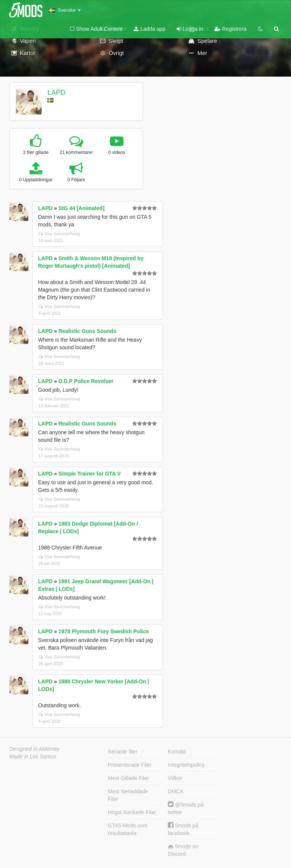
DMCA (176, 791)
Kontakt (177, 752)
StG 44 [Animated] (81, 208)
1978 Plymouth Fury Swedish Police (104, 631)
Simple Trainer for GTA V (89, 474)
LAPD (56, 93)
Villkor (175, 778)
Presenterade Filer (130, 765)
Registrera (230, 29)
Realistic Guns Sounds (87, 331)
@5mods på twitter (186, 808)
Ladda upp (149, 29)
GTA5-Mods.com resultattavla (128, 829)
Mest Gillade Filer (129, 778)
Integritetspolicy (186, 765)
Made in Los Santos (33, 757)
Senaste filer (123, 752)
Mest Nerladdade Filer (128, 795)
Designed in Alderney (35, 749)
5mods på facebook (183, 829)
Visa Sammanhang (59, 234)
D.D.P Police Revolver (86, 381)
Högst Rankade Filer (132, 812)
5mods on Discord (183, 850)
